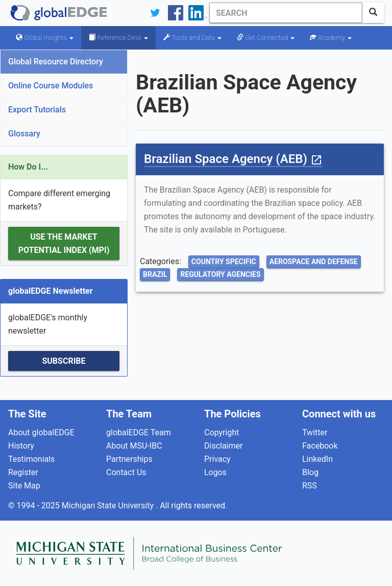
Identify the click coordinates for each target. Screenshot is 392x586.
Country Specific (224, 262)
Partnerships (129, 459)
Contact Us (126, 472)
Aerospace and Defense (314, 262)
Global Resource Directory (56, 62)
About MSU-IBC (134, 446)
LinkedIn (317, 459)
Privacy (217, 459)
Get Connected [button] (266, 38)
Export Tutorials (37, 110)
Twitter (315, 432)
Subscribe (64, 361)
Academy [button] (331, 38)
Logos (215, 472)
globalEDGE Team (139, 432)
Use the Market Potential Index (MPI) (64, 243)
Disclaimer (223, 446)
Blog (310, 472)
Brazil (155, 274)
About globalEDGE (41, 432)
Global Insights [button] (45, 38)
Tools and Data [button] (192, 38)
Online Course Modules (51, 86)
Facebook (320, 446)
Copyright (222, 432)
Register (23, 472)
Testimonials (31, 459)
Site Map (24, 486)
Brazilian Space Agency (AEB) (233, 159)
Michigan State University (109, 506)
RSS (310, 486)
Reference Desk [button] (119, 38)
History (21, 446)
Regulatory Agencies (220, 274)
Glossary (24, 134)
